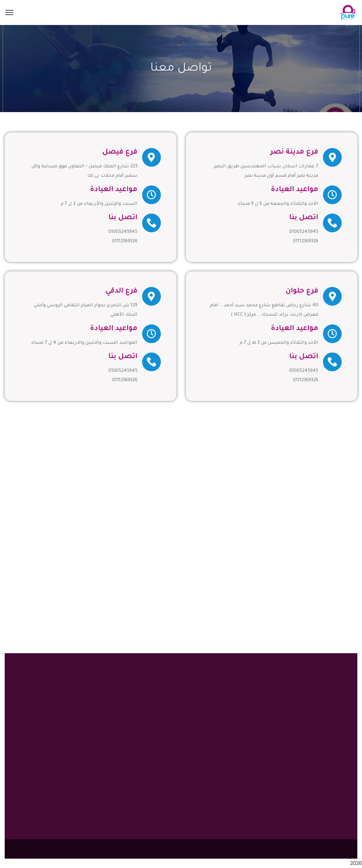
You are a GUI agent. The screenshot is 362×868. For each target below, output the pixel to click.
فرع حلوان (302, 291)
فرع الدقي (121, 291)
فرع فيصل (120, 153)
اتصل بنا (304, 218)
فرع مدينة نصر (294, 153)
